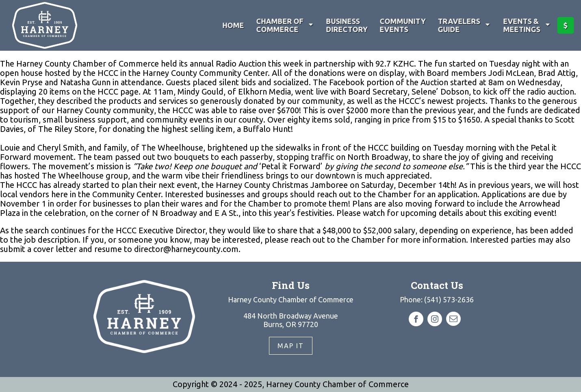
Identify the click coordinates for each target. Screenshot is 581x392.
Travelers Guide (463, 25)
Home (232, 25)
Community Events (402, 25)
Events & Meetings (526, 25)
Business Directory (346, 25)
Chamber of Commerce (284, 25)
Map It (291, 346)
